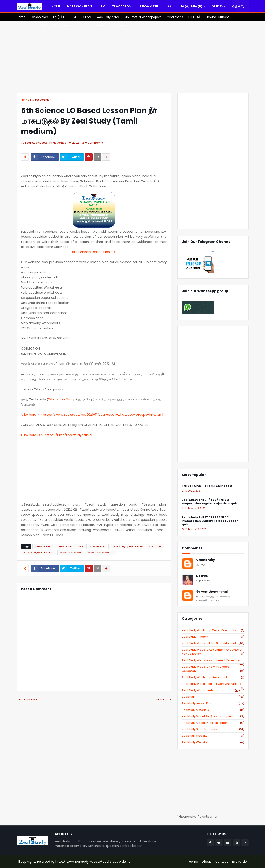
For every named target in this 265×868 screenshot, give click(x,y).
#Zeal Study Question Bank (127, 546)
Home (25, 100)
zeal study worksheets (211, 690)
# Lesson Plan (42, 100)
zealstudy (213, 697)
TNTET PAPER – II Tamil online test (207, 486)
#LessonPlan (97, 546)
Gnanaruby (206, 560)
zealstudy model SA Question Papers (213, 716)
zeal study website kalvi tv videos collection (213, 669)
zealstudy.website (213, 742)
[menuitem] (56, 6)
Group (70, 399)
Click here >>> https (36, 415)
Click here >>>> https (37, 435)
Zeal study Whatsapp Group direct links (213, 630)
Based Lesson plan (71, 553)
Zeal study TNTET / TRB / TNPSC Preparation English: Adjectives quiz (210, 502)
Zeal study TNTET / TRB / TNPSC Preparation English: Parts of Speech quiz (210, 521)
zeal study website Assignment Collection (213, 660)
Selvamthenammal (212, 592)
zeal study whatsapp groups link (213, 678)
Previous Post (28, 699)
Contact (222, 862)
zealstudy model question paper (213, 723)
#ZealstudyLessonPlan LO (39, 553)
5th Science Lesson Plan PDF (94, 252)
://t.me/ (60, 435)
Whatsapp (57, 399)
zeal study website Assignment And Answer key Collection (213, 652)
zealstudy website (213, 736)
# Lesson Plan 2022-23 (71, 546)
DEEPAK (202, 576)
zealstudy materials (213, 710)
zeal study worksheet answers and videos (213, 684)
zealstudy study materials (213, 729)
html (159, 415)
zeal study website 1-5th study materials (213, 643)
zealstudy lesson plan (213, 703)
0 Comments (94, 143)
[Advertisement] (133, 57)
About (207, 862)
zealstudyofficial (79, 435)
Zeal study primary (213, 637)
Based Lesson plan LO (101, 553)
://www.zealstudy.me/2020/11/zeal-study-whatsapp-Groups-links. (104, 415)
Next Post (163, 699)
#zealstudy (155, 546)
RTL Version (240, 862)
